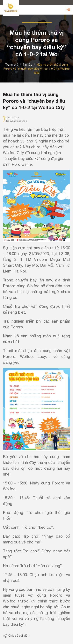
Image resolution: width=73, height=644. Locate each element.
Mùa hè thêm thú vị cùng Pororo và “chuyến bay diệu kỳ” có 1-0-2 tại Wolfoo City (34, 101)
